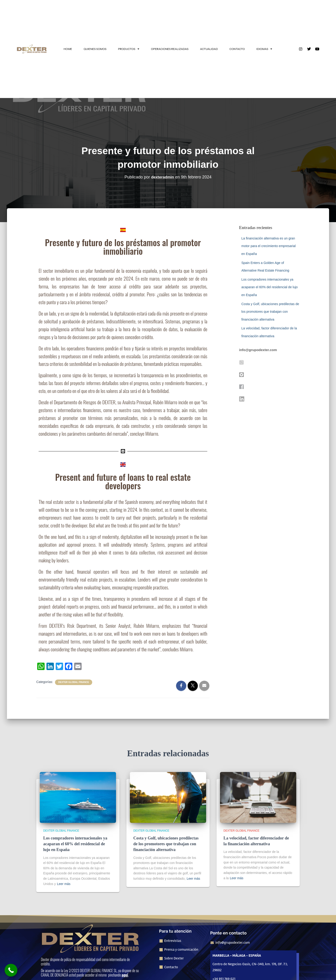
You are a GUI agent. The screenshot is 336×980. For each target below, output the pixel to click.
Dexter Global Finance (74, 682)
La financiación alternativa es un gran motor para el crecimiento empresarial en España (269, 246)
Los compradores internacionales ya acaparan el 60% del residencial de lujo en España (270, 287)
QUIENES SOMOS (95, 49)
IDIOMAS (264, 49)
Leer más (64, 884)
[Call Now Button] (11, 970)
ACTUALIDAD (209, 49)
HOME (68, 49)
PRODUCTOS (129, 49)
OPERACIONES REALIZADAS (170, 49)
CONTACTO (237, 49)
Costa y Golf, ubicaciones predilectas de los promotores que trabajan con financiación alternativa (270, 312)
